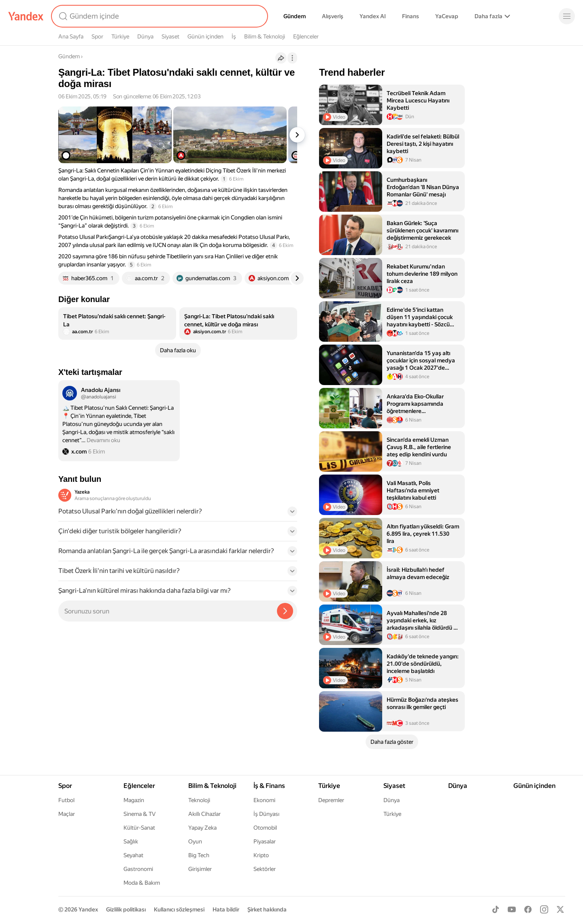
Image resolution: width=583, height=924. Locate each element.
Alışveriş (333, 16)
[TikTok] (496, 909)
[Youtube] (512, 909)
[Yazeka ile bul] (285, 611)
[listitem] (117, 324)
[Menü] (567, 16)
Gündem (295, 16)
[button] (178, 514)
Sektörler (265, 869)
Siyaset (170, 36)
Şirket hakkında (267, 909)
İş (234, 36)
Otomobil (265, 828)
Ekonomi (264, 800)
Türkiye (120, 36)
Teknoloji (199, 800)
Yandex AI (373, 16)
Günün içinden (205, 36)
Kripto (261, 855)
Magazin (134, 800)
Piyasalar (265, 841)
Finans (411, 16)
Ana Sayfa (71, 36)
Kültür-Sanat (139, 828)
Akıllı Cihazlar (204, 814)
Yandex (88, 909)
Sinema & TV (139, 814)
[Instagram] (544, 909)
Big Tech (199, 855)
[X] (560, 909)
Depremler (331, 800)
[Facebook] (528, 909)
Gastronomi (138, 869)
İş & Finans (269, 786)
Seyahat (133, 855)
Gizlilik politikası (126, 909)
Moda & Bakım (142, 883)
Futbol (66, 800)
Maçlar (67, 814)
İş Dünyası (266, 814)
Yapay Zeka (202, 828)
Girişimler (200, 869)
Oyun (195, 841)
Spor (97, 36)
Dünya (145, 36)
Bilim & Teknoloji (265, 36)
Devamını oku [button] (103, 440)
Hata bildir (226, 909)
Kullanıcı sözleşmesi (179, 909)
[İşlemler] (292, 58)
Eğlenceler (306, 36)
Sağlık (131, 841)
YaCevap (447, 16)
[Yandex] (26, 16)
